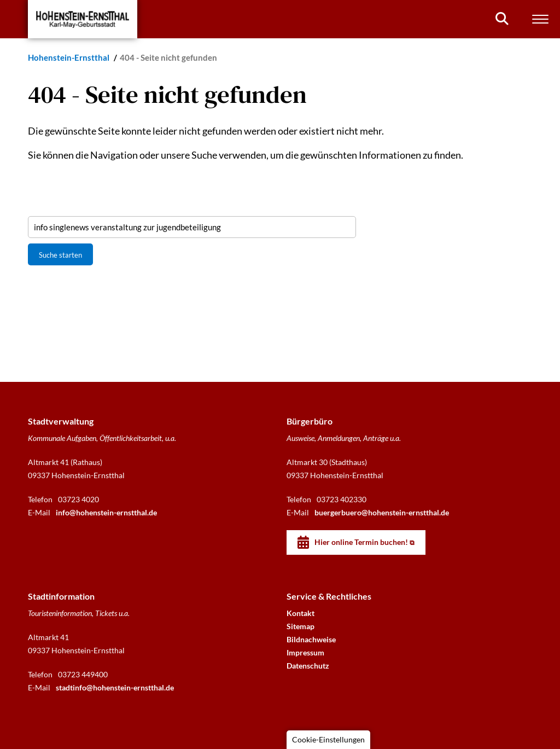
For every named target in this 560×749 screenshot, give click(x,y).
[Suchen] (502, 19)
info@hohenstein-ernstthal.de (106, 512)
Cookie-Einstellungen (328, 739)
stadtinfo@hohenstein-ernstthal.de (115, 687)
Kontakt (301, 613)
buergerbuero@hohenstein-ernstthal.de (382, 512)
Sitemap (301, 626)
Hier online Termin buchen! (361, 542)
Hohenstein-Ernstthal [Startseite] (69, 57)
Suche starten (60, 255)
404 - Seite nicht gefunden (168, 57)
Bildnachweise (311, 639)
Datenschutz (308, 666)
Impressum (305, 652)
